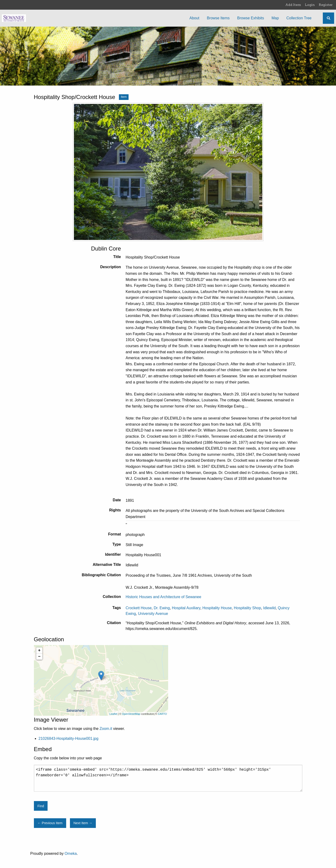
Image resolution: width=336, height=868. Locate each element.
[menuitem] (194, 18)
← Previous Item (50, 823)
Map (275, 18)
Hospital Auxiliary (186, 608)
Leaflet (113, 714)
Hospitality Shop (247, 608)
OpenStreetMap (131, 714)
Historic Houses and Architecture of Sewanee (164, 597)
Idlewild (269, 608)
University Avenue (153, 614)
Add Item (293, 5)
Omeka (71, 854)
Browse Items (218, 18)
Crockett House (139, 608)
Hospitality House (217, 608)
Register (326, 5)
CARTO (162, 714)
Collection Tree (299, 18)
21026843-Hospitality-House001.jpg (69, 738)
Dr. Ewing (162, 608)
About (194, 18)
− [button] (39, 657)
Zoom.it (106, 729)
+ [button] (39, 650)
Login (310, 5)
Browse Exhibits (251, 18)
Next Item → (83, 823)
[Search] (328, 18)
